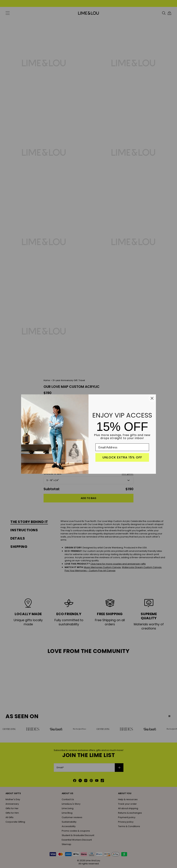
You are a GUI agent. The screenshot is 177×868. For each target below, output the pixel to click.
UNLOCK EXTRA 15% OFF (122, 457)
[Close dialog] (152, 398)
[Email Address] (122, 447)
